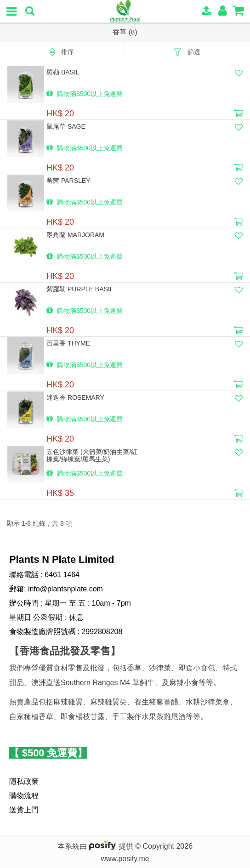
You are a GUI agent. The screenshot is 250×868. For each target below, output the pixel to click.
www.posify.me (125, 859)
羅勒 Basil (63, 72)
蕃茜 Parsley (68, 181)
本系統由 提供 (96, 846)
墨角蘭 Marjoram (75, 235)
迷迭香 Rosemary (75, 397)
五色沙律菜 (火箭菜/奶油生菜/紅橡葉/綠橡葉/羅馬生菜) (92, 455)
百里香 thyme (68, 343)
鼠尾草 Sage (66, 126)
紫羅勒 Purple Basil (80, 289)
